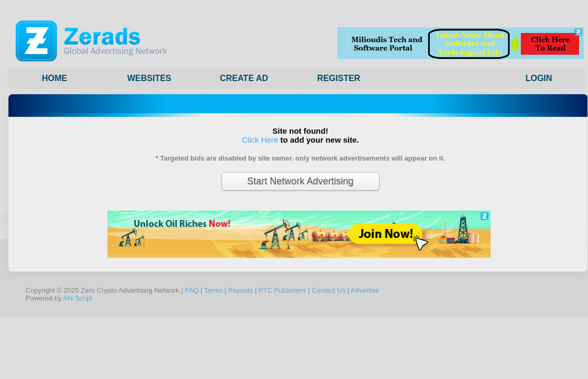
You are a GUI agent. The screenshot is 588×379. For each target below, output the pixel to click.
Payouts (241, 290)
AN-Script (78, 298)
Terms (213, 290)
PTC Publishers (282, 290)
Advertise (365, 290)
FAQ (192, 290)
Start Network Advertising (300, 181)
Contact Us (328, 290)
